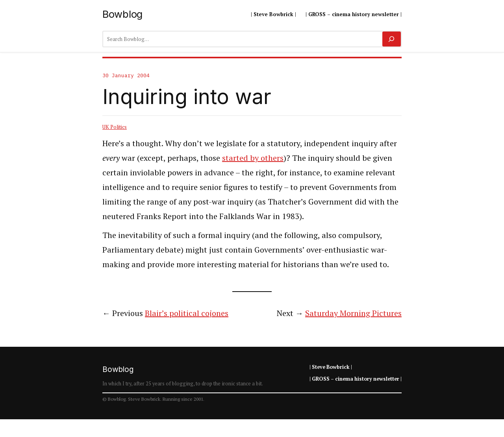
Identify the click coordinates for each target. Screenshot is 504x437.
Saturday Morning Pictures (353, 313)
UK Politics (115, 127)
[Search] (392, 39)
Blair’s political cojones (187, 313)
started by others (253, 158)
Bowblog (122, 14)
